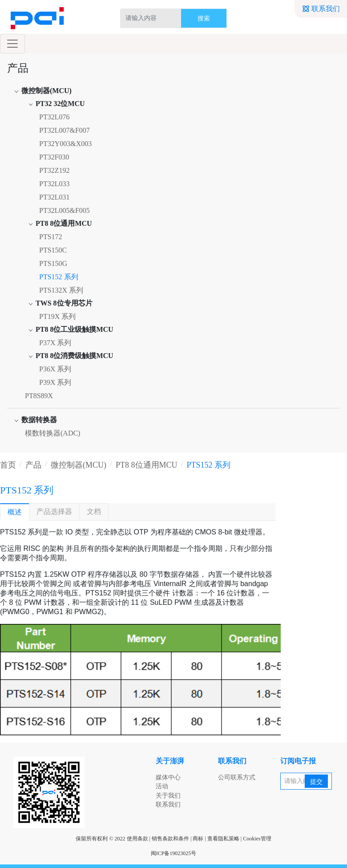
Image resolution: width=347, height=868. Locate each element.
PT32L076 (54, 117)
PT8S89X (39, 396)
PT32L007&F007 (65, 130)
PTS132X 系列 (61, 290)
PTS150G (53, 263)
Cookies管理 (257, 839)
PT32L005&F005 (65, 210)
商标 (198, 839)
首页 (8, 465)
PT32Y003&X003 (65, 144)
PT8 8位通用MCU (147, 465)
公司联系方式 (237, 777)
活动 (162, 786)
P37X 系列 (55, 343)
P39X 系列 (55, 382)
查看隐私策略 (223, 839)
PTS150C (53, 250)
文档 (94, 511)
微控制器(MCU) (79, 465)
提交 (316, 782)
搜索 (204, 18)
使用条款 (137, 839)
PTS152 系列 (59, 277)
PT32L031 (54, 197)
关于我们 (168, 796)
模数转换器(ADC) (52, 433)
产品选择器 (54, 511)
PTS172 (51, 237)
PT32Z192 (54, 170)
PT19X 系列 (57, 316)
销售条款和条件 (170, 839)
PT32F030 (54, 157)
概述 (15, 512)
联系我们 (321, 9)
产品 (33, 465)
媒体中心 (168, 777)
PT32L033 (54, 184)
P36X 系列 (55, 369)
